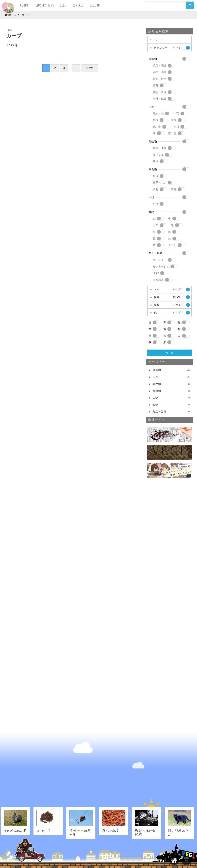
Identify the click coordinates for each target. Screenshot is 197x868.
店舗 (156, 85)
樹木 (174, 120)
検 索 (169, 353)
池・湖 (157, 127)
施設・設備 (160, 92)
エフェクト (160, 260)
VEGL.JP (95, 5)
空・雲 (172, 133)
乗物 (156, 161)
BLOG (63, 5)
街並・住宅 (160, 79)
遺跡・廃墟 (160, 66)
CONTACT (78, 5)
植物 (156, 120)
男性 (156, 204)
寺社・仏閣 (160, 99)
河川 (176, 127)
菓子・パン (160, 183)
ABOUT (24, 5)
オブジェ (158, 155)
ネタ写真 (158, 280)
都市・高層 (160, 72)
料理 (156, 176)
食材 (156, 189)
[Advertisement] (169, 546)
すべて (177, 48)
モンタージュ (161, 266)
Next (90, 68)
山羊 (156, 225)
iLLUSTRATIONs (44, 5)
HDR (156, 273)
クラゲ (172, 245)
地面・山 (158, 113)
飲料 (174, 189)
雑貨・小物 (160, 148)
